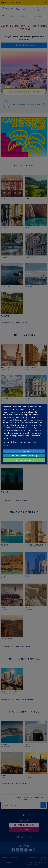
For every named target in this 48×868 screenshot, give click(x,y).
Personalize (24, 451)
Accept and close (24, 460)
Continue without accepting (24, 456)
